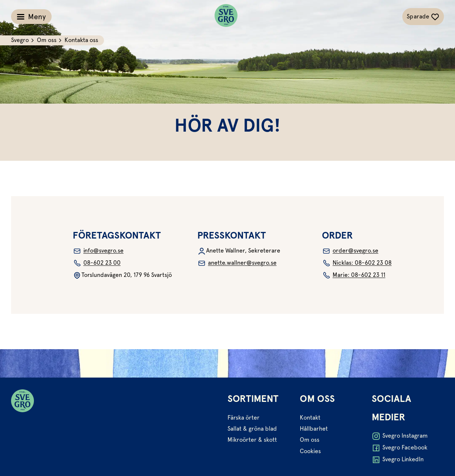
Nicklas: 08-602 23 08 (357, 263)
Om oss (310, 440)
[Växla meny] (31, 17)
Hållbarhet (314, 429)
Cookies (310, 451)
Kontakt (310, 418)
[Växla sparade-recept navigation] (423, 17)
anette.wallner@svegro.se (237, 263)
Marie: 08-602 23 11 (354, 275)
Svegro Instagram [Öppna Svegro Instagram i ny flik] (400, 436)
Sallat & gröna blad (252, 429)
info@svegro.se (98, 251)
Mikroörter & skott (252, 440)
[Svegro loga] (226, 17)
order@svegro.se (350, 251)
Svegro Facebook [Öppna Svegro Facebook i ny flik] (400, 448)
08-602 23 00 (97, 263)
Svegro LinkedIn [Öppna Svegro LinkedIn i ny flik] (398, 460)
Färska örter (244, 418)
